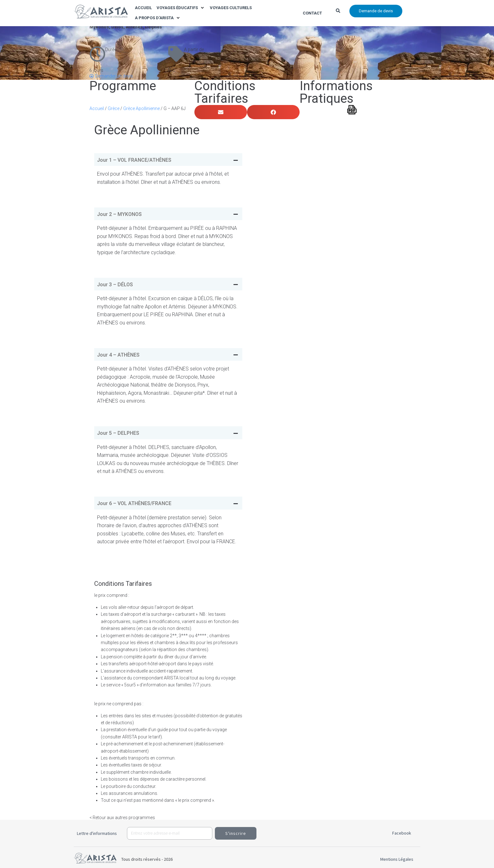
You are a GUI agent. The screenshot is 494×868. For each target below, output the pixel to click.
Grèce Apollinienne (141, 108)
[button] (181, 8)
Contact (312, 13)
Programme (123, 86)
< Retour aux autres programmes (122, 818)
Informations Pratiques (336, 92)
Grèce (114, 108)
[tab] (168, 160)
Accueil (97, 108)
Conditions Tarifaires (225, 92)
